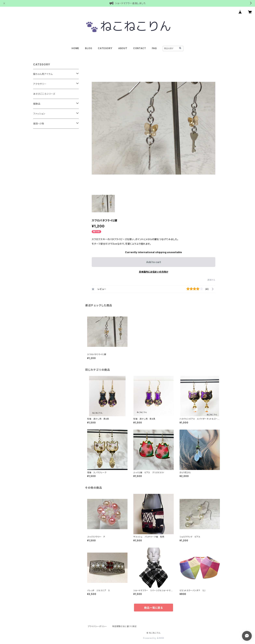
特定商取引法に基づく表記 (124, 626)
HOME (75, 48)
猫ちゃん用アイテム (43, 74)
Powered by (154, 638)
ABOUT (123, 48)
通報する (211, 280)
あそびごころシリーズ (44, 94)
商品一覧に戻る (154, 608)
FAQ (154, 48)
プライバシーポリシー (97, 626)
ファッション (39, 114)
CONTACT (140, 48)
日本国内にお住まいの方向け (154, 272)
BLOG (89, 48)
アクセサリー (40, 84)
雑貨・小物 (39, 124)
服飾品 (37, 104)
